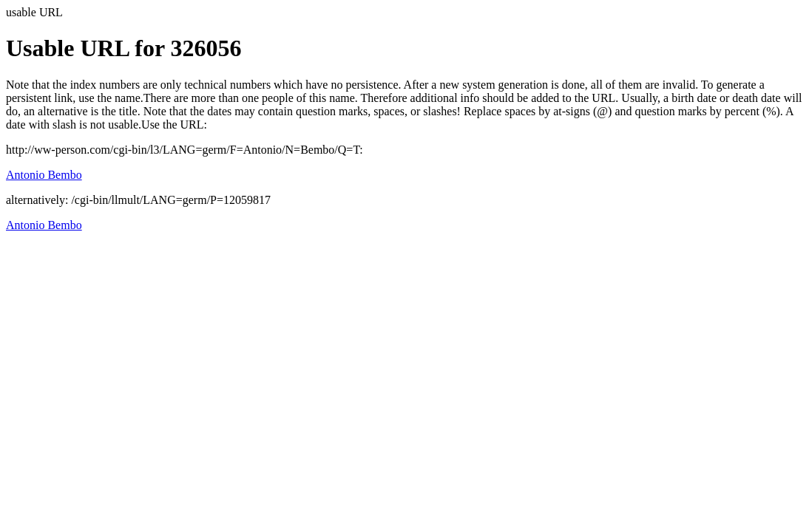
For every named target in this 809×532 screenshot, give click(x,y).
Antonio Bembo (44, 175)
